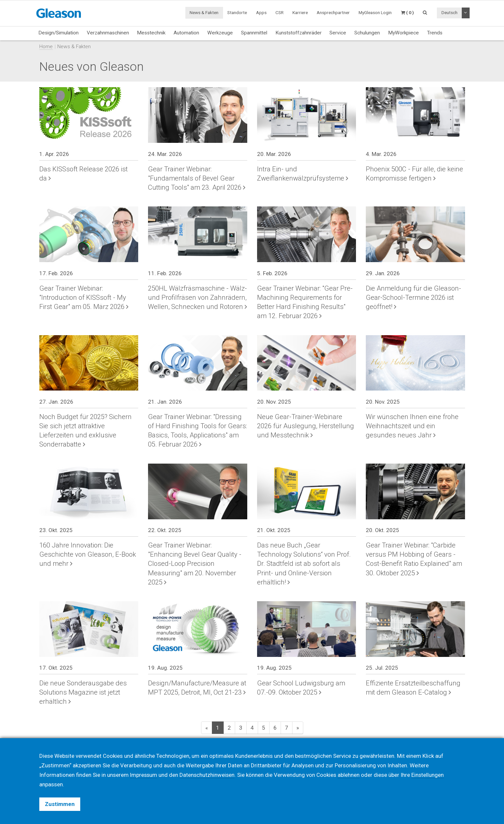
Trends (435, 33)
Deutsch (449, 12)
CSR (280, 12)
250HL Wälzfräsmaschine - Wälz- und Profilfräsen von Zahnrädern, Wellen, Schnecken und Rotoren (197, 297)
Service (338, 33)
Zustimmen (60, 804)
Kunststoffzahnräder (299, 33)
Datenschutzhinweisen (208, 775)
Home (46, 47)
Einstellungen (429, 775)
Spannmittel (254, 33)
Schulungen (367, 33)
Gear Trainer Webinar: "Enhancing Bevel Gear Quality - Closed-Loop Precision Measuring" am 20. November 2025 (195, 564)
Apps (261, 12)
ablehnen (350, 775)
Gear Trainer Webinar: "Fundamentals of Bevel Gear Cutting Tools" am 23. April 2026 (197, 178)
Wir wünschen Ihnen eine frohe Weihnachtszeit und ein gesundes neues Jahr (412, 426)
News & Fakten (204, 12)
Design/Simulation (58, 33)
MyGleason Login (375, 12)
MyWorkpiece (403, 33)
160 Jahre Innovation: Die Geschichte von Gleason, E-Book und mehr (88, 554)
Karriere (300, 12)
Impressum (144, 775)
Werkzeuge (220, 33)
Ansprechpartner (333, 12)
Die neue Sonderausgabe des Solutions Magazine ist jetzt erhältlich (83, 692)
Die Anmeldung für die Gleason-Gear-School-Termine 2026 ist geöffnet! (413, 297)
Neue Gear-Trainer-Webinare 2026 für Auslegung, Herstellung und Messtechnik (306, 426)
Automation (186, 33)
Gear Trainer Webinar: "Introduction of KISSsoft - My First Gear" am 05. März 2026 (84, 297)
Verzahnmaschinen (108, 33)
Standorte (237, 12)
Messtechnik (151, 33)
